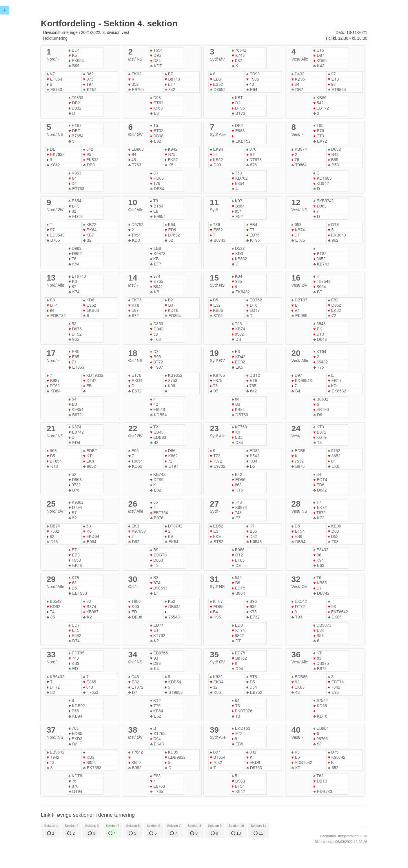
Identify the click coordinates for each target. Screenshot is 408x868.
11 (258, 833)
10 (236, 833)
